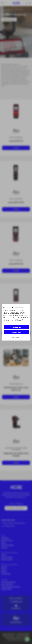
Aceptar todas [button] (16, 327)
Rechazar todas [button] (16, 332)
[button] (16, 338)
